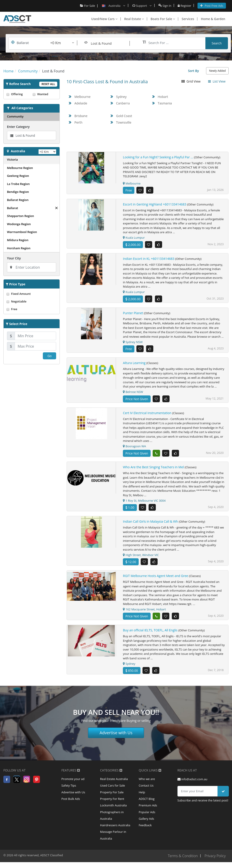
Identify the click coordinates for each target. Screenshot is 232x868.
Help (142, 793)
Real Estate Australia (114, 779)
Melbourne (83, 97)
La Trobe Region (18, 184)
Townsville (124, 122)
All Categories (22, 108)
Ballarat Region (18, 200)
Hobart (163, 97)
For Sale (87, 6)
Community (15, 116)
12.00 (131, 562)
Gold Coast (124, 116)
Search (217, 43)
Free (32, 309)
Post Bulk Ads (71, 800)
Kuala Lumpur (134, 238)
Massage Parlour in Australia (113, 837)
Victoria (12, 159)
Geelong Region (18, 176)
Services (188, 19)
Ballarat (13, 208)
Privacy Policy (215, 858)
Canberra (123, 103)
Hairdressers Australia (115, 827)
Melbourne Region (20, 168)
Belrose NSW (133, 392)
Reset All (48, 84)
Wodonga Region (19, 224)
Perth (78, 122)
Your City (14, 258)
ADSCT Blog (147, 800)
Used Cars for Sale (113, 786)
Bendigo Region (18, 192)
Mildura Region (18, 240)
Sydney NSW (133, 342)
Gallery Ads (146, 820)
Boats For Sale (163, 19)
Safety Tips (69, 786)
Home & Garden (213, 19)
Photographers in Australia (112, 817)
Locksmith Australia (114, 806)
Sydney (121, 97)
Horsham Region (19, 248)
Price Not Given (137, 399)
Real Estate (134, 19)
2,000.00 (133, 245)
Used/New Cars (104, 19)
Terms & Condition (182, 858)
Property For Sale (112, 793)
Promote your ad (73, 779)
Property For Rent (112, 800)
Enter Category (18, 127)
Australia (18, 151)
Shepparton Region (21, 216)
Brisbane (81, 116)
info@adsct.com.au (192, 779)
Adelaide (81, 103)
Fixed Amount (32, 294)
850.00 (132, 671)
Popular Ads (147, 813)
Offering (18, 94)
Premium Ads (148, 806)
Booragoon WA (134, 446)
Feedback (145, 827)
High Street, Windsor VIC (141, 555)
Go (49, 356)
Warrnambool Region (22, 232)
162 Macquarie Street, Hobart (144, 609)
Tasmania (165, 103)
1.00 (130, 508)
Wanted (45, 94)
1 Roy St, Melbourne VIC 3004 (144, 501)
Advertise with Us (116, 733)
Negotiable (32, 301)
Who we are (147, 779)
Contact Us (146, 786)
